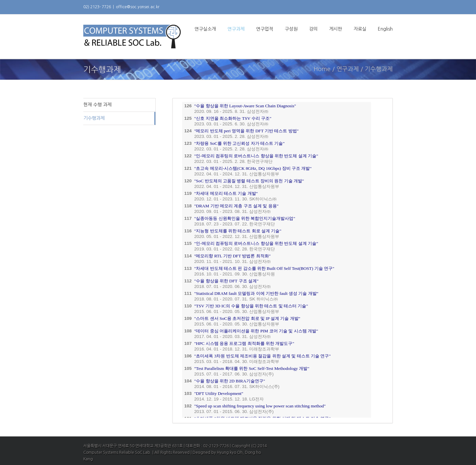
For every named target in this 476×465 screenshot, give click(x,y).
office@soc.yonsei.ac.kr (138, 7)
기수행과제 (94, 118)
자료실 (360, 29)
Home (322, 69)
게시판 (336, 29)
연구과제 (236, 29)
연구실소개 (205, 29)
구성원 (291, 29)
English (385, 29)
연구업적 (265, 29)
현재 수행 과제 (97, 105)
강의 (313, 29)
